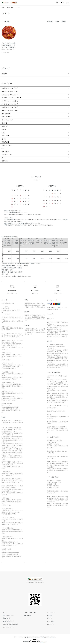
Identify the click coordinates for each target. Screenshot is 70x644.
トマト (19, 7)
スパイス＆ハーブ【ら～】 (10, 109)
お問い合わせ (50, 623)
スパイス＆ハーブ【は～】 (10, 100)
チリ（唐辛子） (7, 113)
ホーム (3, 7)
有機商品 (5, 73)
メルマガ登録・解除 (29, 611)
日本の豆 (5, 122)
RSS (25, 614)
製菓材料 (5, 160)
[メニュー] (67, 3)
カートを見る (50, 620)
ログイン (49, 617)
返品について (5, 617)
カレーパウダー (7, 116)
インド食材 (5, 135)
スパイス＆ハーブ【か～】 (10, 90)
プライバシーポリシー (8, 626)
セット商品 (5, 151)
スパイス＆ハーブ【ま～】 (10, 103)
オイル (4, 138)
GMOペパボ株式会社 (41, 636)
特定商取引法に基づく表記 (9, 623)
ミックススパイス (7, 119)
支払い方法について (7, 620)
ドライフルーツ (11, 7)
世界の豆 (5, 125)
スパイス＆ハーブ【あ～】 (10, 87)
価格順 (57, 21)
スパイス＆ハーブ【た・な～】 (12, 97)
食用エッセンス (7, 144)
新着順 (64, 21)
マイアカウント (50, 611)
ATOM (29, 614)
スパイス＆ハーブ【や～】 (10, 106)
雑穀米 (4, 128)
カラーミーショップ (19, 636)
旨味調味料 (5, 141)
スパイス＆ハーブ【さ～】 (10, 94)
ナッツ (4, 157)
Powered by (35, 640)
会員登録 (49, 614)
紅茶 (3, 132)
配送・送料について (7, 614)
